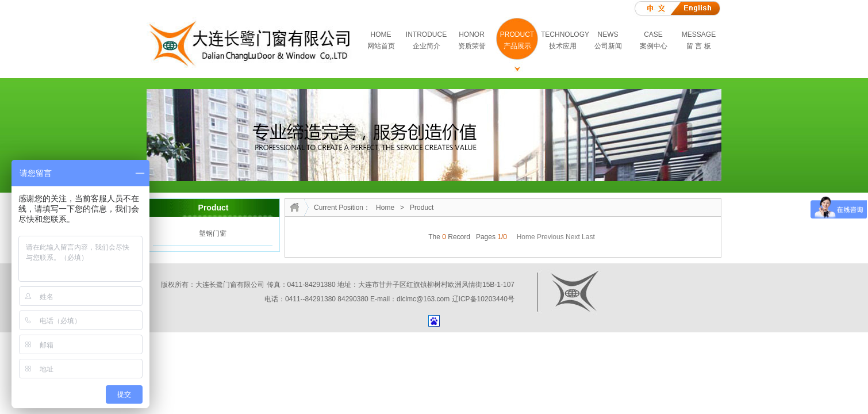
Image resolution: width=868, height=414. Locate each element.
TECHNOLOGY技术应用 (563, 40)
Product (422, 208)
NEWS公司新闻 (608, 40)
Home (385, 208)
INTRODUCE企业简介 (426, 40)
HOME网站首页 (381, 40)
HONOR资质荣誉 (472, 40)
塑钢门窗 (213, 233)
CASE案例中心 (654, 40)
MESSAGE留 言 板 (699, 40)
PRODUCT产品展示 (517, 40)
